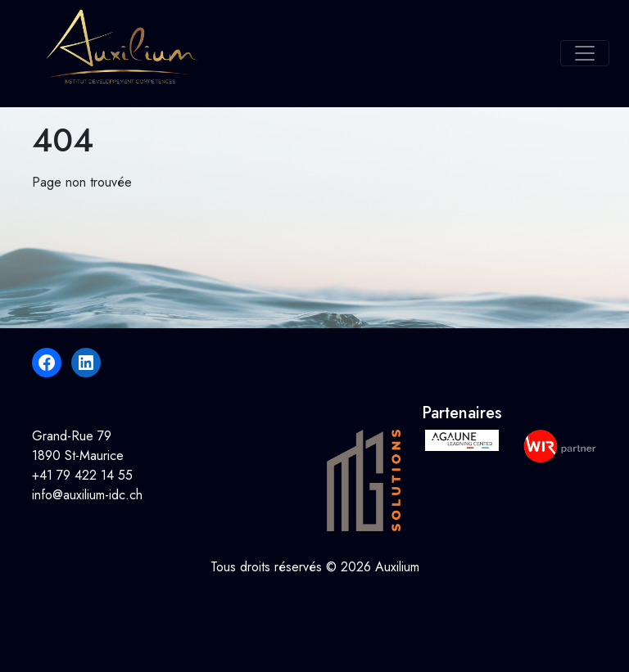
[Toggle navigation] (585, 53)
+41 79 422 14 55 (82, 475)
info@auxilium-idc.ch (87, 495)
